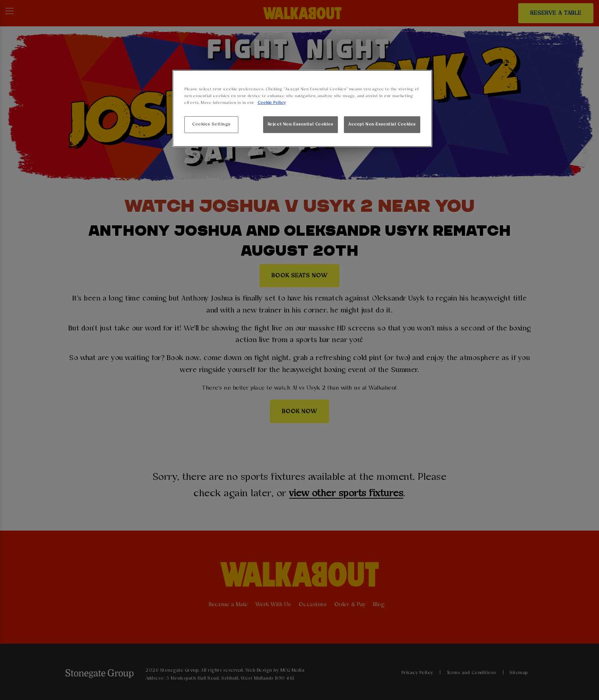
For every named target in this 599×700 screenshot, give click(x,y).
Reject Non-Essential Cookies (300, 124)
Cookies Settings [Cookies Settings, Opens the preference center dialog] (211, 124)
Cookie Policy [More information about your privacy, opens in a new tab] (272, 103)
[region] (302, 108)
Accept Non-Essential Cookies (382, 124)
